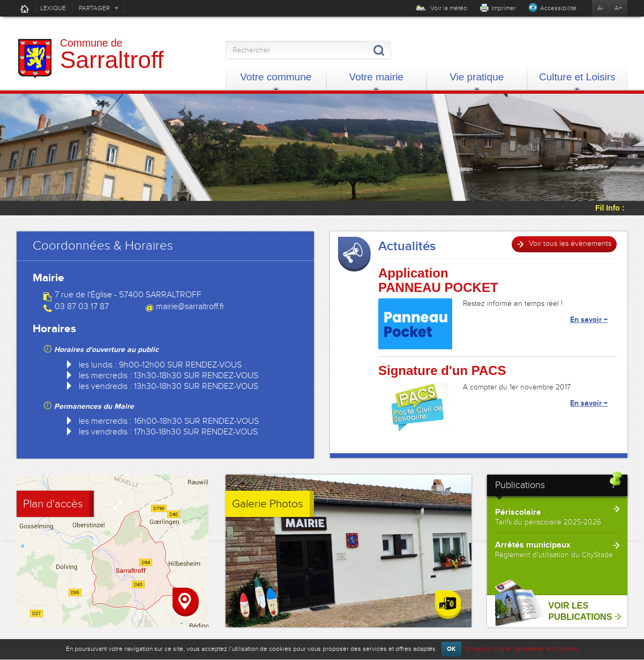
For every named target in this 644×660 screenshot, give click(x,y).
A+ (618, 8)
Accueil (25, 9)
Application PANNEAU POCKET (438, 280)
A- (601, 8)
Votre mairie (376, 77)
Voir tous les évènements (570, 243)
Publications (520, 485)
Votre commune (276, 77)
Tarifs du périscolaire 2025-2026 (548, 522)
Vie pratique (477, 77)
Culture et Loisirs (577, 77)
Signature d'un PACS (442, 371)
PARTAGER (94, 8)
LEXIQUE (53, 8)
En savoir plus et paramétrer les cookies (522, 649)
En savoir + (589, 320)
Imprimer (504, 8)
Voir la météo (441, 8)
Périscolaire (518, 512)
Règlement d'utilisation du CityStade (554, 555)
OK (451, 649)
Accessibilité (558, 8)
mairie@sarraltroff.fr (190, 306)
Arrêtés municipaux (533, 545)
